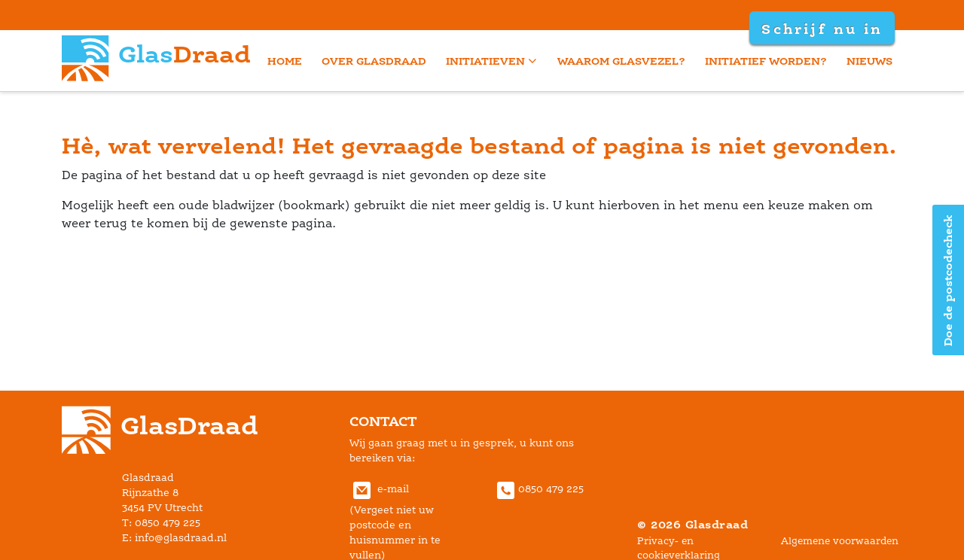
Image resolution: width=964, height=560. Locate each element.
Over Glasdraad (374, 61)
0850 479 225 (538, 489)
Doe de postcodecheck (948, 280)
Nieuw (869, 61)
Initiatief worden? (766, 61)
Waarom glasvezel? (621, 61)
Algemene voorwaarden (840, 541)
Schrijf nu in (822, 29)
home (285, 61)
